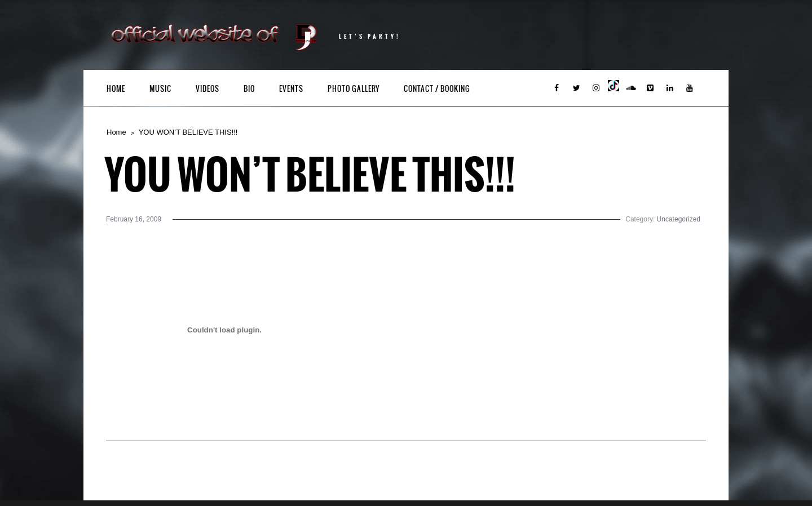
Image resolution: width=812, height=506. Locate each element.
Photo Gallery (354, 89)
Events (291, 89)
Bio (249, 89)
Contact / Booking (437, 89)
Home (116, 89)
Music (160, 89)
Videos (208, 89)
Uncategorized (679, 219)
